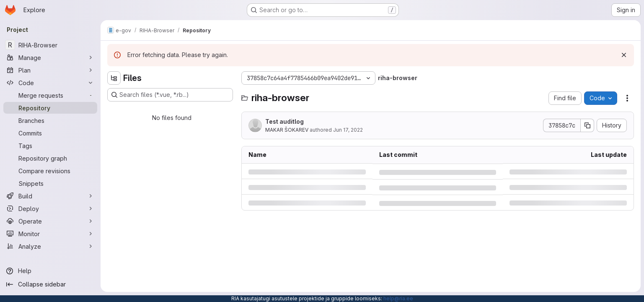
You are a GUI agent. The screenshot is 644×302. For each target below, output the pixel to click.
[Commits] (50, 133)
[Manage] (50, 57)
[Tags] (50, 146)
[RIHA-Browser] (50, 45)
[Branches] (50, 120)
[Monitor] (50, 234)
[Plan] (50, 70)
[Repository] (50, 108)
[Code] (50, 83)
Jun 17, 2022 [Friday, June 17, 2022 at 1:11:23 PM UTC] (348, 130)
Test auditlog (284, 121)
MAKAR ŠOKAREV (287, 130)
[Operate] (50, 221)
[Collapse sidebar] (50, 284)
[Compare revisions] (50, 171)
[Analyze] (50, 246)
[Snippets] (50, 183)
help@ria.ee (398, 298)
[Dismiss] (624, 55)
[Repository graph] (50, 158)
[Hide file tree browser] (114, 78)
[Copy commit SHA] (587, 125)
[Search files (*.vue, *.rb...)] (170, 95)
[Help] (50, 271)
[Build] (50, 196)
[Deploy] (50, 208)
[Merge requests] (50, 95)
